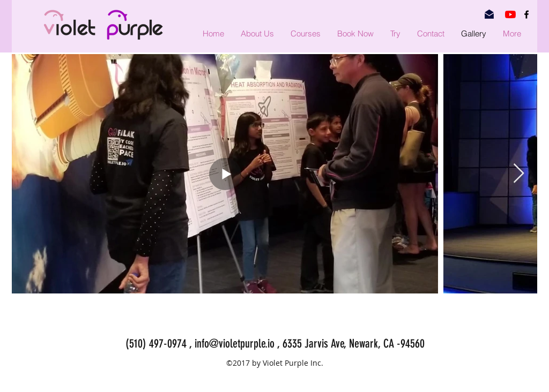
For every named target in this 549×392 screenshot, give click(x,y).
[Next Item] (519, 174)
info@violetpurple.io (235, 344)
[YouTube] (510, 14)
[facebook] (526, 14)
